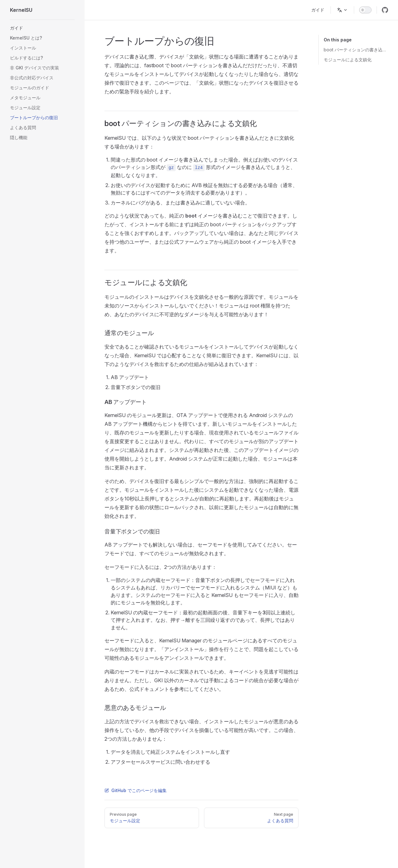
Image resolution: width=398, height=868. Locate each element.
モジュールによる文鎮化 (348, 60)
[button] (42, 28)
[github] (385, 10)
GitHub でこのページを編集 (136, 790)
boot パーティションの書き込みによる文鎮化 (356, 50)
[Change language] (342, 10)
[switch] (365, 10)
